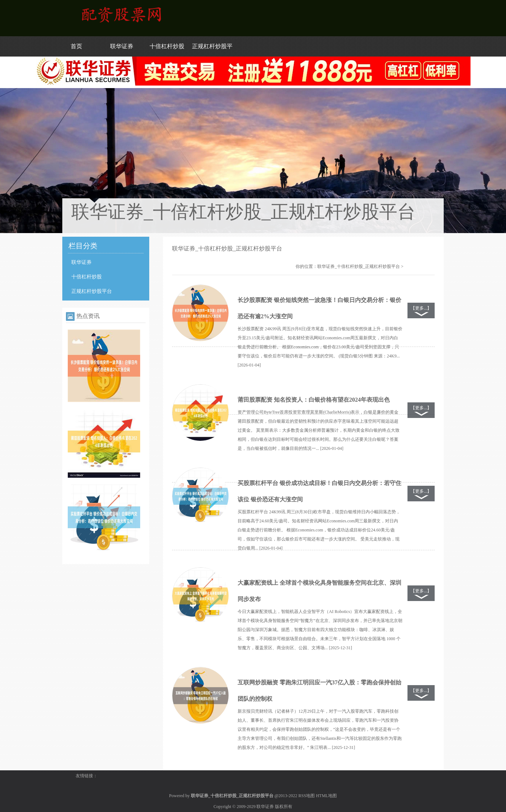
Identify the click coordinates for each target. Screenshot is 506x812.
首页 (76, 46)
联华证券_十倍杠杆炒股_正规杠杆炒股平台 (359, 266)
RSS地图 (307, 796)
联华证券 (122, 46)
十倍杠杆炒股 (167, 46)
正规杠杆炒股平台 (92, 291)
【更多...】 (421, 308)
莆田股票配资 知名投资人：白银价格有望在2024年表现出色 (314, 400)
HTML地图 (326, 796)
